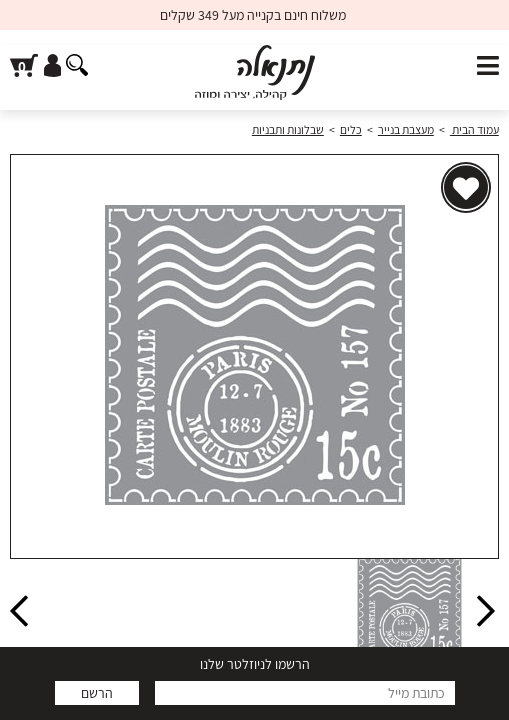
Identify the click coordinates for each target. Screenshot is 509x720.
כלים (351, 129)
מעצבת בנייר (406, 129)
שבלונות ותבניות (288, 129)
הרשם (97, 693)
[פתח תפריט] (488, 66)
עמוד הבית (474, 129)
